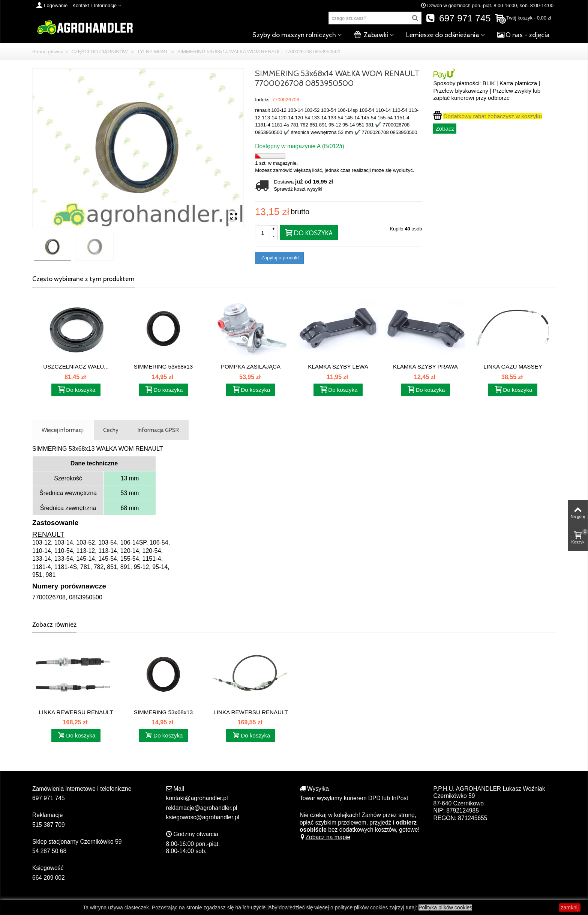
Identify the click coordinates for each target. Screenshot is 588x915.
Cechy (111, 430)
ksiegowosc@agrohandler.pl (203, 817)
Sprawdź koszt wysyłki (298, 189)
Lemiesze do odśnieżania (443, 35)
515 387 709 (49, 825)
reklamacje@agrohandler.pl (202, 808)
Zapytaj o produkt (279, 258)
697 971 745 (458, 18)
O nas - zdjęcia (523, 35)
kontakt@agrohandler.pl (197, 798)
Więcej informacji (63, 430)
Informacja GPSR (158, 430)
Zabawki (371, 35)
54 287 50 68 (49, 851)
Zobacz (445, 129)
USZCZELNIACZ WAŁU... (76, 366)
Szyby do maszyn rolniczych (294, 35)
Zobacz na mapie (325, 837)
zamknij (570, 907)
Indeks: (263, 100)
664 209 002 (49, 878)
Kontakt (81, 5)
